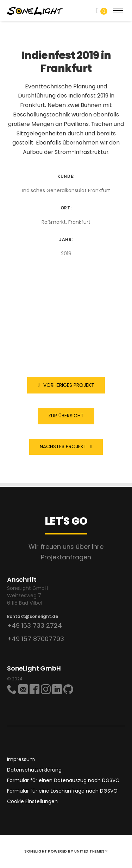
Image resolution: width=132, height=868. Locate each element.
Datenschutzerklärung (34, 770)
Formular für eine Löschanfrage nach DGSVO (62, 791)
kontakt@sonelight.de (33, 616)
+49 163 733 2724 (34, 625)
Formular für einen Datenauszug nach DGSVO (63, 780)
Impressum (21, 759)
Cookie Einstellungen (32, 801)
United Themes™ (91, 851)
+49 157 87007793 (36, 639)
